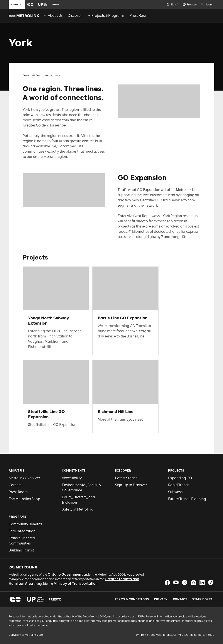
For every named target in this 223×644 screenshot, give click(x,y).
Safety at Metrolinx (77, 509)
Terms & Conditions (132, 599)
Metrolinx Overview (24, 478)
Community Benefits (25, 524)
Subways (175, 492)
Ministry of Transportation (76, 584)
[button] (30, 4)
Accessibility (72, 478)
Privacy (161, 599)
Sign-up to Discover (131, 485)
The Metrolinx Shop (24, 499)
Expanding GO (180, 478)
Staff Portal (203, 599)
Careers (15, 485)
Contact (180, 599)
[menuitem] (53, 16)
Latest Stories (126, 478)
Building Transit (21, 550)
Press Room (18, 492)
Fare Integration (22, 531)
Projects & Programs (35, 75)
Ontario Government (65, 574)
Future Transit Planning (187, 499)
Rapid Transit (179, 485)
